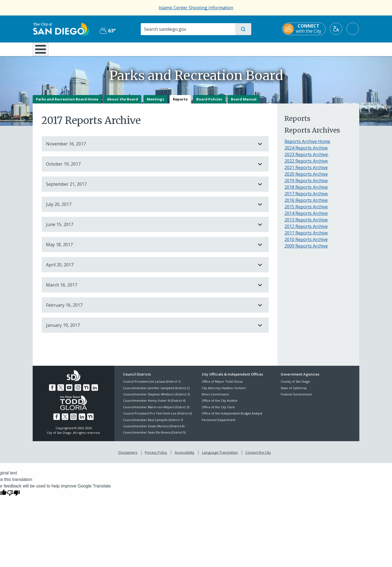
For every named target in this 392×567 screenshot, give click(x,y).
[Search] (188, 29)
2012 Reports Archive (306, 230)
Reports (180, 103)
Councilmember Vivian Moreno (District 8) (154, 430)
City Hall (333, 49)
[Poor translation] (13, 497)
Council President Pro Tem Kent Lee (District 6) (157, 417)
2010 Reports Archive (306, 243)
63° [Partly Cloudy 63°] (107, 31)
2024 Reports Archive (306, 152)
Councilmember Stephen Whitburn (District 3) (156, 398)
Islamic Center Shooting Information (196, 8)
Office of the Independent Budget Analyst (232, 417)
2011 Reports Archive (306, 237)
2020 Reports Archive (306, 178)
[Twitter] (61, 391)
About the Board (122, 103)
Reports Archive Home (307, 145)
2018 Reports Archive (306, 191)
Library (226, 49)
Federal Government (296, 398)
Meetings (155, 103)
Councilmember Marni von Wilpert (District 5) (156, 411)
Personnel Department (219, 424)
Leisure (79, 49)
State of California (294, 392)
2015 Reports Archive (306, 211)
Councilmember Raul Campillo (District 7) (153, 424)
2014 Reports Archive (306, 217)
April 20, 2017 (150, 269)
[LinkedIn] (95, 391)
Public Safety (280, 49)
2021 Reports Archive (306, 171)
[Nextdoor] (86, 391)
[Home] (43, 51)
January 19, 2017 (150, 329)
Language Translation (220, 456)
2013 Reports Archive (306, 224)
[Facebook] (52, 391)
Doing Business (177, 49)
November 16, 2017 (150, 148)
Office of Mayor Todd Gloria (222, 385)
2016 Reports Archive (306, 204)
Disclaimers (128, 456)
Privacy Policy (156, 456)
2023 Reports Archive (307, 158)
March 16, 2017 (150, 289)
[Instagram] (78, 391)
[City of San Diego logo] (61, 29)
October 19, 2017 (150, 168)
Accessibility (184, 456)
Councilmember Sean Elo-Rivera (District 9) (154, 436)
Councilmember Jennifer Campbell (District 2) (156, 392)
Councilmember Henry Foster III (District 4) (154, 405)
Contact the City (258, 456)
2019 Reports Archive (306, 184)
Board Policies (209, 103)
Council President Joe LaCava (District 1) (152, 385)
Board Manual (244, 103)
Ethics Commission (215, 398)
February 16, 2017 (150, 309)
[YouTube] (69, 391)
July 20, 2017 (150, 208)
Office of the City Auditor (220, 405)
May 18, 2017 (150, 248)
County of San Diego (295, 385)
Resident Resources (129, 49)
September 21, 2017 (150, 188)
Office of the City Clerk (218, 411)
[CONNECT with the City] (304, 29)
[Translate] (337, 29)
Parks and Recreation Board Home (67, 103)
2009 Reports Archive (306, 250)
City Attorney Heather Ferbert (224, 392)
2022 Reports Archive (306, 165)
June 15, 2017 (150, 228)
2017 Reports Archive (306, 197)
